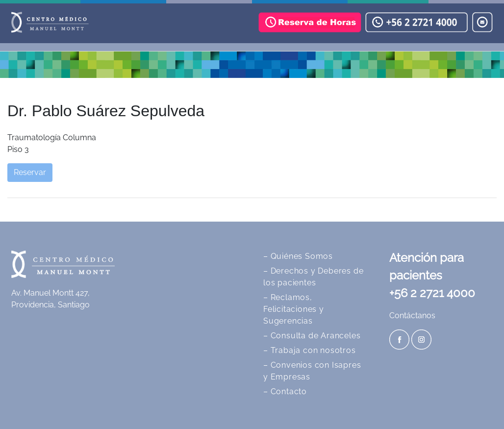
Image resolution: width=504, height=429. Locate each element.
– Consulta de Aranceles (312, 336)
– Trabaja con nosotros (310, 350)
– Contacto (285, 391)
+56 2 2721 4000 (432, 293)
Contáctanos (412, 315)
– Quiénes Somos (298, 256)
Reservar (30, 172)
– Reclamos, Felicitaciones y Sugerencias (294, 309)
